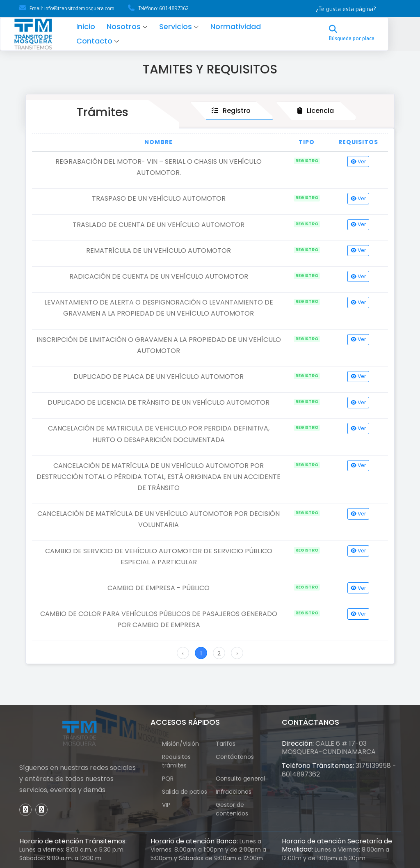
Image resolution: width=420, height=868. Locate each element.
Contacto (107, 41)
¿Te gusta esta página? (346, 9)
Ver (358, 161)
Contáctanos (235, 757)
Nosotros (136, 26)
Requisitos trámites (176, 761)
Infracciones (234, 792)
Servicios (188, 26)
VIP (170, 805)
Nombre (159, 142)
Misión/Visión (180, 744)
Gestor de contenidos (236, 809)
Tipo (307, 142)
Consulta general (240, 779)
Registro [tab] (231, 111)
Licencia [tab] (316, 111)
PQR (172, 779)
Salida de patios (185, 792)
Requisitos (358, 142)
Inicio (98, 26)
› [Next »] (237, 653)
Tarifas (226, 744)
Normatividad (248, 26)
